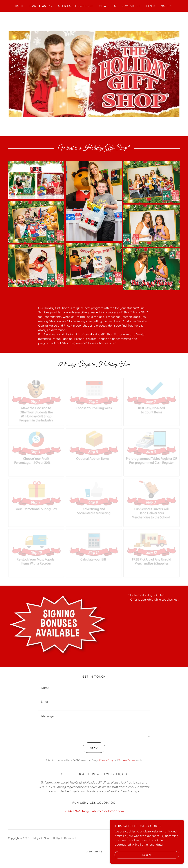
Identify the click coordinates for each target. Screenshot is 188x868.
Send (90, 748)
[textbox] (94, 687)
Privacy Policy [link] (106, 760)
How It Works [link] (41, 6)
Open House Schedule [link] (76, 6)
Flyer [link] (151, 6)
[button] (167, 6)
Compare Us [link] (131, 6)
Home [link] (19, 6)
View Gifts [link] (107, 6)
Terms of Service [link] (127, 760)
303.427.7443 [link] (72, 811)
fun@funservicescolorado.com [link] (103, 811)
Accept (133, 855)
